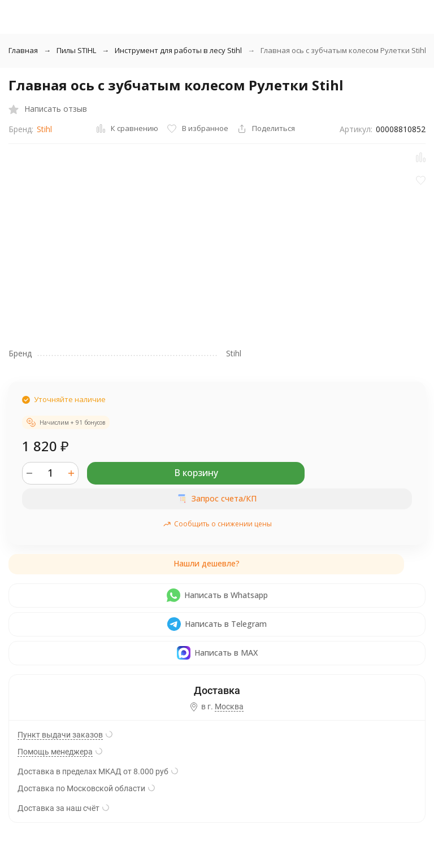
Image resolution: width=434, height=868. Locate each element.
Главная (23, 50)
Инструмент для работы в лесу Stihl (178, 50)
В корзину (196, 473)
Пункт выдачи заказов (60, 735)
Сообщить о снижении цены (217, 524)
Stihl (44, 129)
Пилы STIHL (76, 50)
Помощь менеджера (55, 752)
